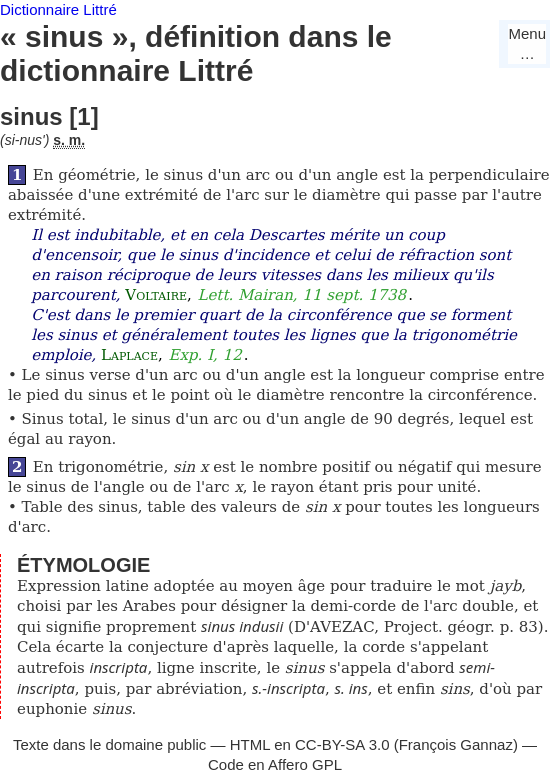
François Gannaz (456, 744)
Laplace (129, 355)
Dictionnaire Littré (58, 9)
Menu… (527, 43)
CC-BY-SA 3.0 (342, 744)
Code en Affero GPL (275, 764)
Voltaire (156, 295)
